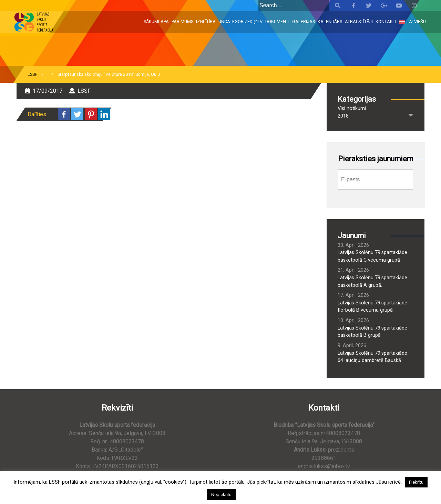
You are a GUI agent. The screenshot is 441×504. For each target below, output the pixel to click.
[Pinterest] (91, 114)
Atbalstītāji (359, 22)
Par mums (182, 22)
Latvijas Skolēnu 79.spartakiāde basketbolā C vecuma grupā (372, 256)
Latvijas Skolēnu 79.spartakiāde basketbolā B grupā (372, 332)
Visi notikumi (352, 108)
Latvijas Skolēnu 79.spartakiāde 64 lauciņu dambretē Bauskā (372, 357)
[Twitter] (77, 114)
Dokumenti (277, 22)
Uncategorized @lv (240, 22)
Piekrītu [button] (416, 482)
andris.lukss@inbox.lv (324, 466)
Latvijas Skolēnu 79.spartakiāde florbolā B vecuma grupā (372, 307)
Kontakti (386, 22)
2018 (343, 116)
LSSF (32, 74)
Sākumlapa (156, 22)
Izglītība (206, 22)
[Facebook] (64, 114)
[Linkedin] (104, 114)
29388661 (324, 458)
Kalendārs (330, 22)
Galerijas (304, 22)
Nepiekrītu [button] (221, 495)
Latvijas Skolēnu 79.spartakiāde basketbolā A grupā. (372, 281)
